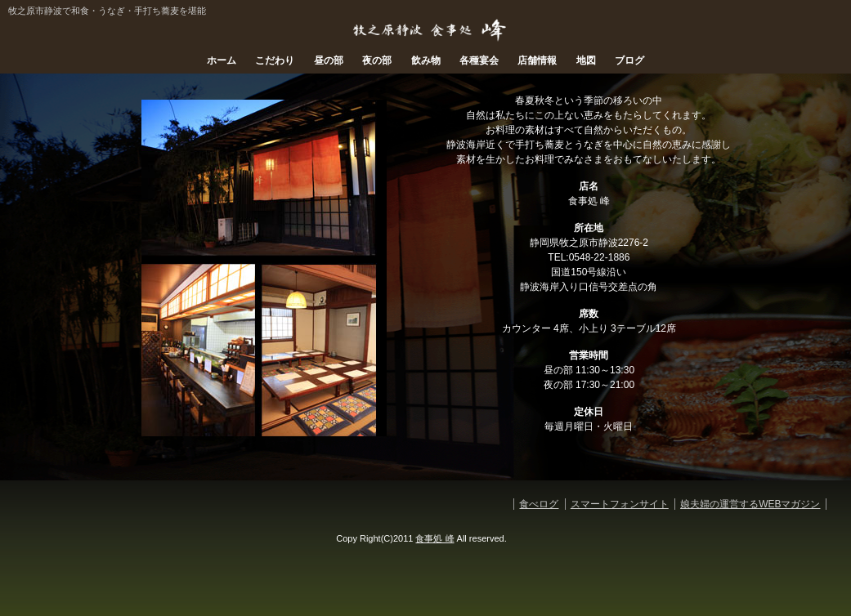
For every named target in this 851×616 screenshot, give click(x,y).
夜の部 (377, 60)
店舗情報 (537, 60)
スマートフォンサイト (620, 504)
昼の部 (329, 60)
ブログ (629, 60)
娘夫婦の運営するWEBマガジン (750, 504)
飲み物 (426, 60)
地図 (586, 60)
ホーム (222, 60)
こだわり (275, 60)
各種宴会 (479, 60)
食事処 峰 (434, 538)
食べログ (539, 504)
